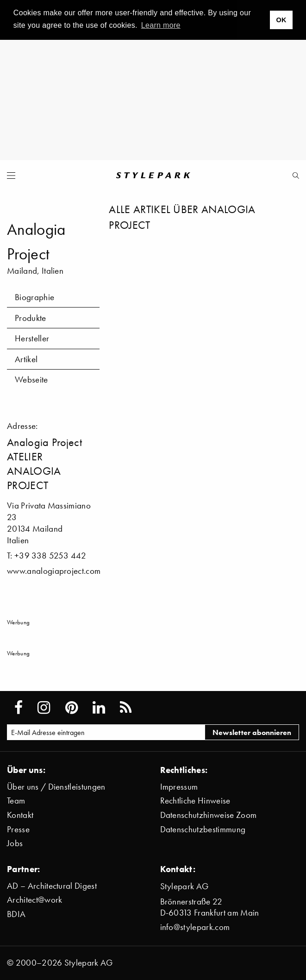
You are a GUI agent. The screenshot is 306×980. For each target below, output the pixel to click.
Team (16, 801)
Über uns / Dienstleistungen (56, 787)
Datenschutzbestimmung (203, 829)
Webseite (31, 380)
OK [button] (281, 20)
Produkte (31, 318)
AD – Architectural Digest (52, 886)
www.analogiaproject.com (54, 571)
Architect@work (34, 900)
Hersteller (32, 338)
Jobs (15, 843)
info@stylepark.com (195, 927)
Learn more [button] (161, 25)
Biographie (34, 297)
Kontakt (20, 815)
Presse (18, 829)
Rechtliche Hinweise (195, 801)
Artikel (26, 359)
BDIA (16, 914)
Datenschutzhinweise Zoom (209, 815)
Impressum (179, 787)
